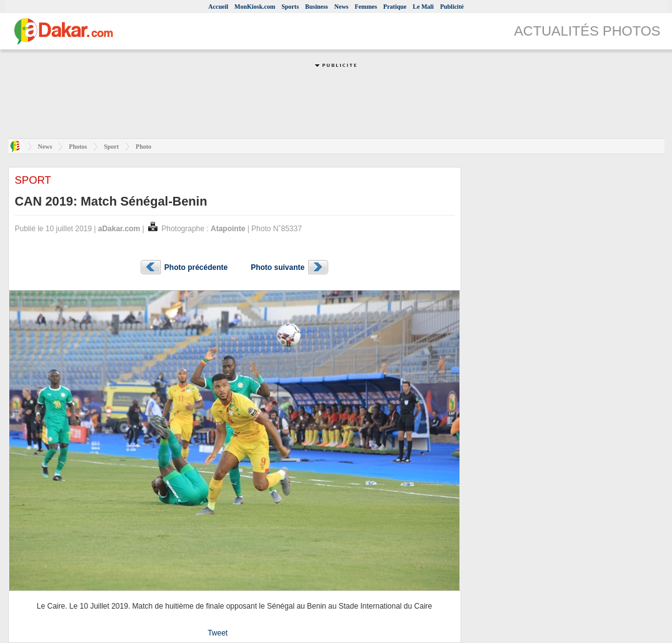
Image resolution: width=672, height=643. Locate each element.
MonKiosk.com (255, 7)
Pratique (395, 7)
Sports (290, 7)
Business (317, 7)
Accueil (218, 7)
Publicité (452, 7)
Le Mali (423, 7)
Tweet (218, 633)
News (342, 7)
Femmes (366, 7)
